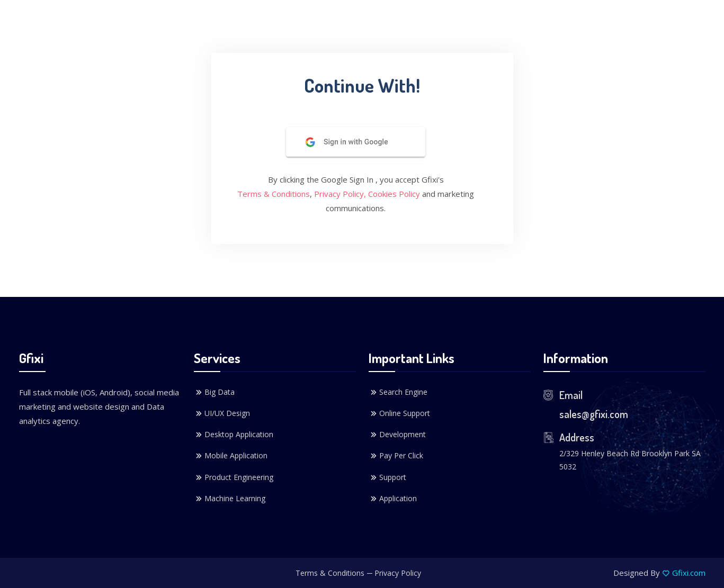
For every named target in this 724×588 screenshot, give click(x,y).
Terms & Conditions (274, 194)
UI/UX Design (222, 413)
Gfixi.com (689, 573)
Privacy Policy (398, 573)
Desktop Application (234, 435)
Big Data (214, 392)
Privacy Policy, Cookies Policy (367, 194)
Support (387, 477)
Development (397, 435)
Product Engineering (234, 477)
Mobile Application (231, 456)
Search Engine (398, 392)
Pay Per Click (396, 456)
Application (393, 499)
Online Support (399, 413)
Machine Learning (230, 499)
